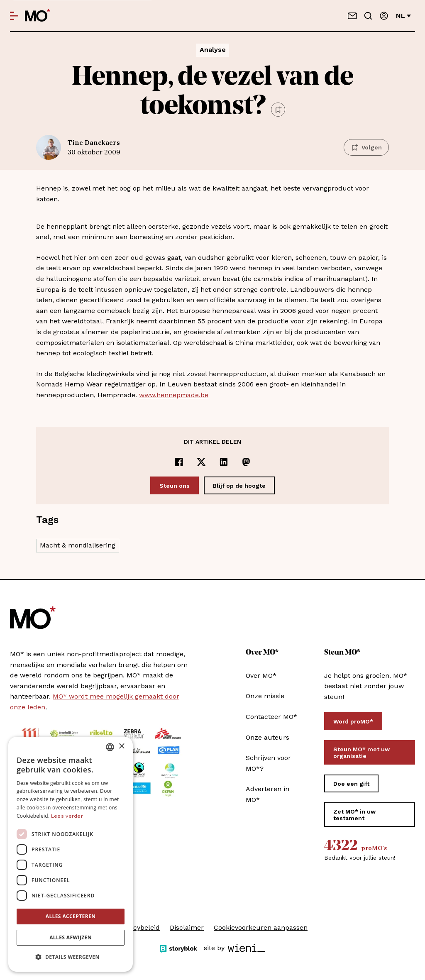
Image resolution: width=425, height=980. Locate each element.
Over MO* (261, 676)
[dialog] (71, 854)
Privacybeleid (139, 927)
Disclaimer (187, 927)
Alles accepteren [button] (71, 916)
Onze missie (265, 696)
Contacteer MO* (271, 717)
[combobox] (110, 747)
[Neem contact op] (352, 16)
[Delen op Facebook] (179, 462)
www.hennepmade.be (174, 395)
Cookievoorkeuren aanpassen (261, 927)
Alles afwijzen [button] (71, 937)
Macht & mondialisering (78, 545)
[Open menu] (14, 16)
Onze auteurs (267, 737)
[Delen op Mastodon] (246, 462)
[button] (71, 957)
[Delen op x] (201, 462)
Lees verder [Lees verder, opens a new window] (67, 816)
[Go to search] (368, 16)
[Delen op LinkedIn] (224, 462)
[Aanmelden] (384, 16)
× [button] (121, 747)
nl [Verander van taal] (403, 16)
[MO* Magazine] (38, 16)
